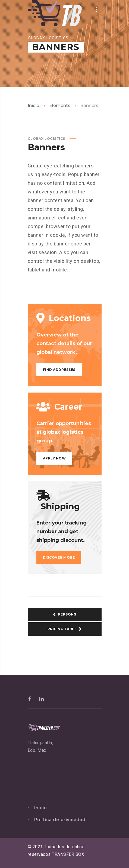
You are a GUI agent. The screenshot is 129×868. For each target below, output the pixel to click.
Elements (60, 106)
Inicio (34, 106)
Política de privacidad (60, 820)
